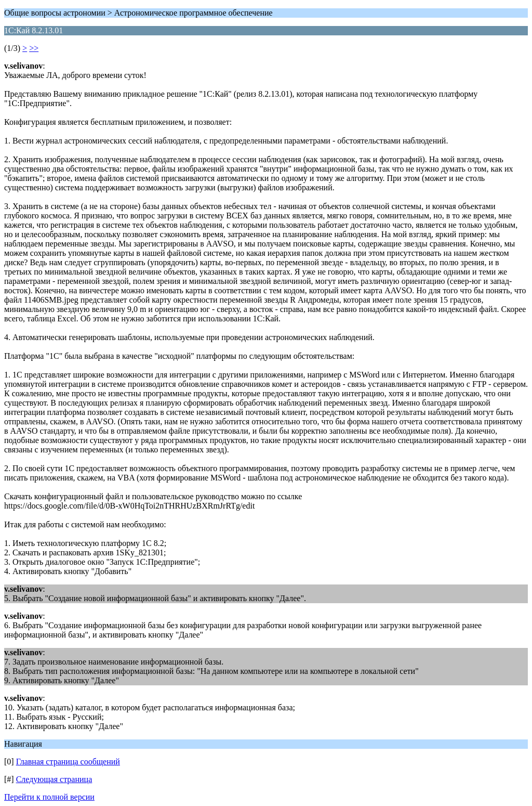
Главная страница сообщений (68, 762)
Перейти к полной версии (49, 797)
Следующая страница (54, 779)
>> (34, 48)
